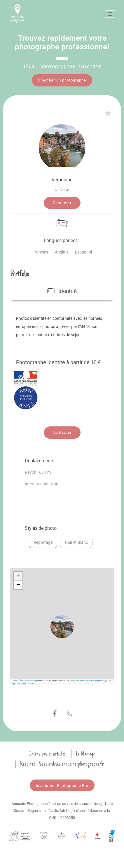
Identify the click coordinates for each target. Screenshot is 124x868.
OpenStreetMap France (23, 683)
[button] (62, 627)
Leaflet (15, 680)
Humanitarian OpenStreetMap (84, 680)
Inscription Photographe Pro (62, 785)
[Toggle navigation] (110, 14)
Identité (62, 291)
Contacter (62, 203)
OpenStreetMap (30, 680)
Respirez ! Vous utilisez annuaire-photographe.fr (62, 764)
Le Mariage (85, 754)
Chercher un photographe (62, 80)
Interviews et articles (48, 754)
